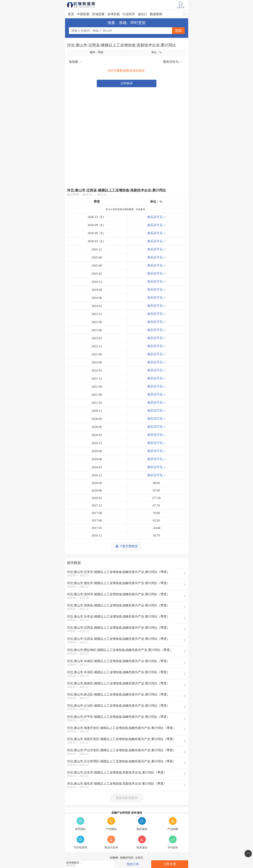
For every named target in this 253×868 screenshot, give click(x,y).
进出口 (142, 14)
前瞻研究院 (127, 858)
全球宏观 (114, 14)
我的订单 (133, 864)
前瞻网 (114, 858)
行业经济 (129, 14)
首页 (71, 14)
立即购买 (127, 83)
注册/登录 (181, 5)
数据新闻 (156, 14)
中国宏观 (83, 14)
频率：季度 (97, 52)
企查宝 (139, 858)
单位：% (156, 52)
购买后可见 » (156, 217)
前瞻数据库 (86, 5)
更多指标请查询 (127, 798)
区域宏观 (98, 14)
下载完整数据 (127, 546)
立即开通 (170, 864)
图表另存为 (173, 62)
